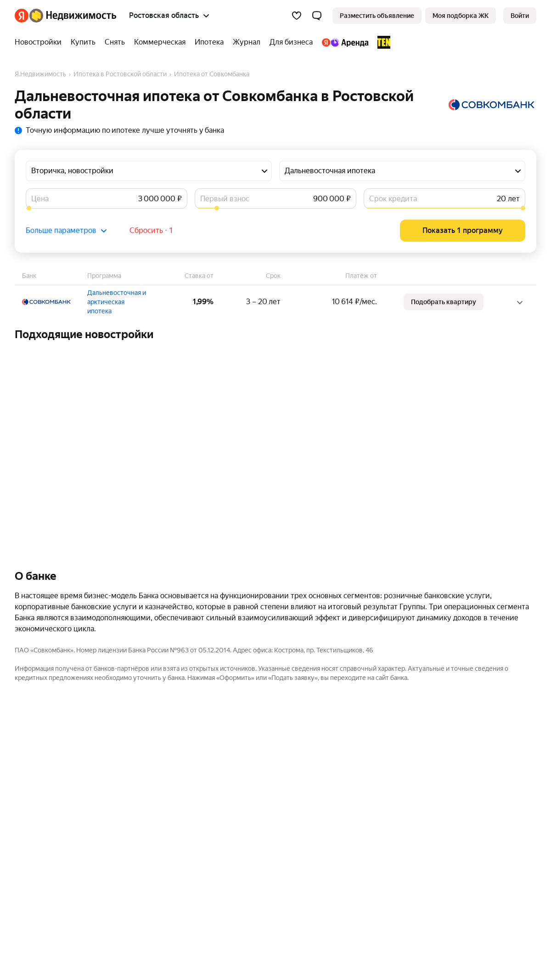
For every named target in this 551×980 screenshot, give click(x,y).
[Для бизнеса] (291, 42)
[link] (520, 16)
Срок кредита (393, 199)
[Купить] (83, 42)
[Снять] (115, 42)
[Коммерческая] (160, 42)
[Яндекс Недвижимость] (73, 16)
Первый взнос (225, 199)
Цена (40, 199)
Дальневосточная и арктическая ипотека (117, 302)
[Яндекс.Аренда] (345, 42)
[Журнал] (247, 42)
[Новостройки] (40, 42)
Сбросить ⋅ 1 (151, 230)
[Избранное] (297, 16)
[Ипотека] (209, 42)
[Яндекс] (22, 16)
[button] (317, 16)
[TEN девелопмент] (382, 42)
